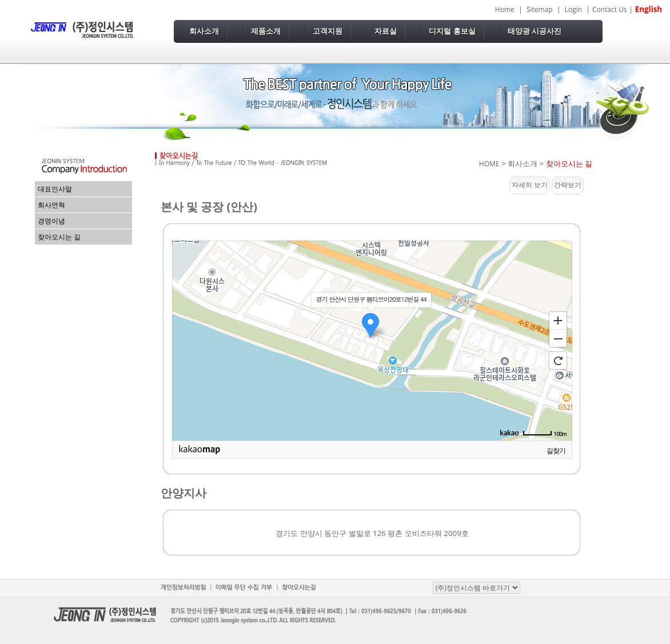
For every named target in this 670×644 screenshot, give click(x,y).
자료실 (386, 31)
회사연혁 (51, 205)
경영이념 (51, 221)
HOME (489, 164)
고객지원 (328, 31)
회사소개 (204, 31)
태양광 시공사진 (535, 31)
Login (573, 9)
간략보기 (568, 185)
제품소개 (266, 31)
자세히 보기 (530, 185)
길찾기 (556, 450)
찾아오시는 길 (59, 237)
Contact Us (610, 9)
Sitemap (540, 9)
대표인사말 (55, 189)
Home (505, 9)
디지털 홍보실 (452, 31)
